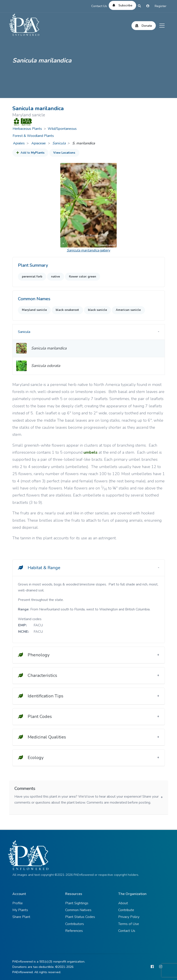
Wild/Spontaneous (62, 129)
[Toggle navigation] (162, 26)
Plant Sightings (77, 903)
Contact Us (99, 6)
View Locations (64, 153)
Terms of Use (129, 924)
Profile (18, 903)
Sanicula (59, 143)
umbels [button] (90, 452)
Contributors (75, 924)
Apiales (19, 143)
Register (161, 6)
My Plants (20, 910)
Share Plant (21, 917)
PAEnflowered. (23, 972)
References (74, 931)
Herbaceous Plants (27, 129)
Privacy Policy (129, 917)
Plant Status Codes (80, 917)
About (123, 903)
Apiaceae (39, 143)
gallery (88, 250)
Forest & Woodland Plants (33, 136)
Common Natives (78, 910)
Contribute (126, 910)
